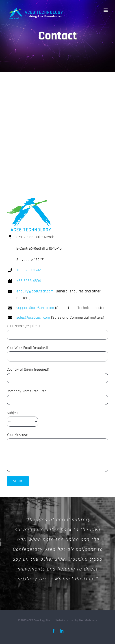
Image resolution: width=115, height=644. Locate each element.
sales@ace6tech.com (33, 317)
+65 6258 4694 (29, 281)
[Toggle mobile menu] (106, 10)
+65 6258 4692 (29, 270)
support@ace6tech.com (35, 308)
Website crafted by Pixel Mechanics (76, 620)
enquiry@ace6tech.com (35, 291)
